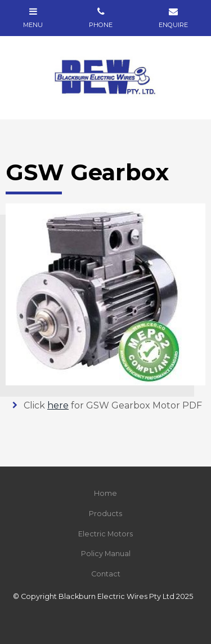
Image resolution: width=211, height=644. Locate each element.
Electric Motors (105, 534)
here (58, 405)
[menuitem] (105, 494)
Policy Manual (106, 554)
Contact (106, 574)
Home (105, 493)
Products (105, 514)
